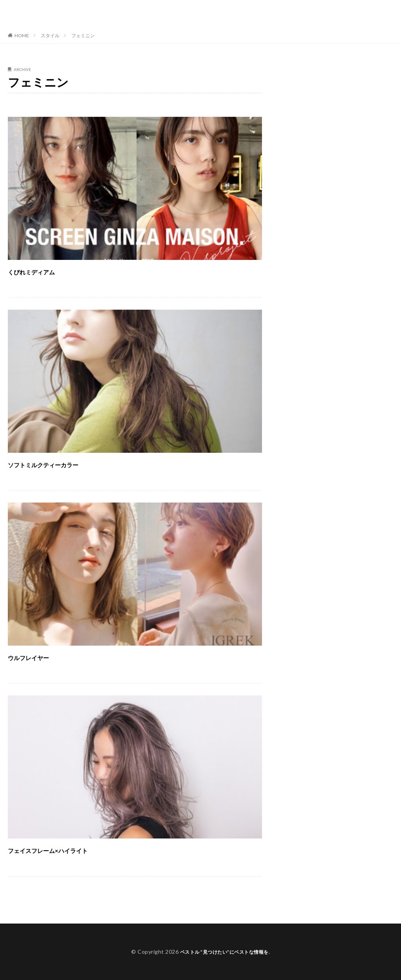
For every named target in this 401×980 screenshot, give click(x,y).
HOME (22, 35)
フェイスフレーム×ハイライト (74, 849)
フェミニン (83, 35)
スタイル (50, 35)
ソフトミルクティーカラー (66, 464)
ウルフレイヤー (42, 656)
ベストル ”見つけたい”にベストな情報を (72, 14)
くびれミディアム (47, 271)
